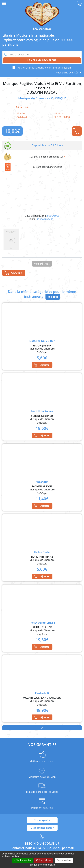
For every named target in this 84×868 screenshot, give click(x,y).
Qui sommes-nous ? (42, 828)
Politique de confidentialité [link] (42, 865)
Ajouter (76, 131)
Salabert (22, 117)
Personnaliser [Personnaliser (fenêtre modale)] (64, 860)
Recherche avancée (67, 73)
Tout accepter (22, 860)
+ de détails (42, 264)
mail (71, 848)
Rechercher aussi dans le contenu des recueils (44, 68)
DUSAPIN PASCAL (42, 92)
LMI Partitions (42, 29)
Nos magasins (42, 820)
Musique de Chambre (34, 98)
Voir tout (53, 297)
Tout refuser (44, 860)
